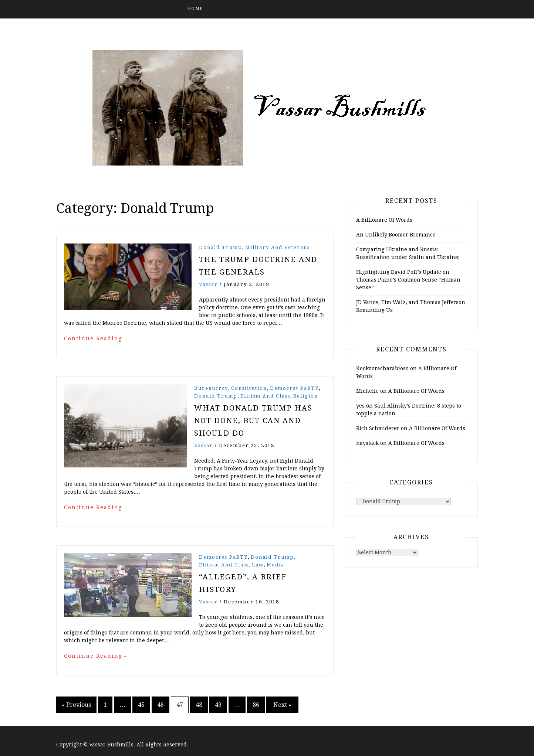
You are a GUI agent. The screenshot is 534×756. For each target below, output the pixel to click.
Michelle (367, 391)
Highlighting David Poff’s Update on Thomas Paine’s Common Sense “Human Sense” (408, 280)
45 (141, 705)
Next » (282, 705)
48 (199, 705)
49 (218, 705)
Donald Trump (221, 247)
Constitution (249, 388)
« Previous (76, 705)
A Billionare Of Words (384, 220)
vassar (208, 284)
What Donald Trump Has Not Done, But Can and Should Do (253, 420)
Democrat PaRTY (294, 388)
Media (276, 565)
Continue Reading (96, 338)
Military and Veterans (278, 247)
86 (256, 705)
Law (258, 565)
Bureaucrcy (211, 388)
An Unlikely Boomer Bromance (396, 235)
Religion (306, 396)
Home (195, 9)
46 (160, 705)
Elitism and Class (265, 396)
